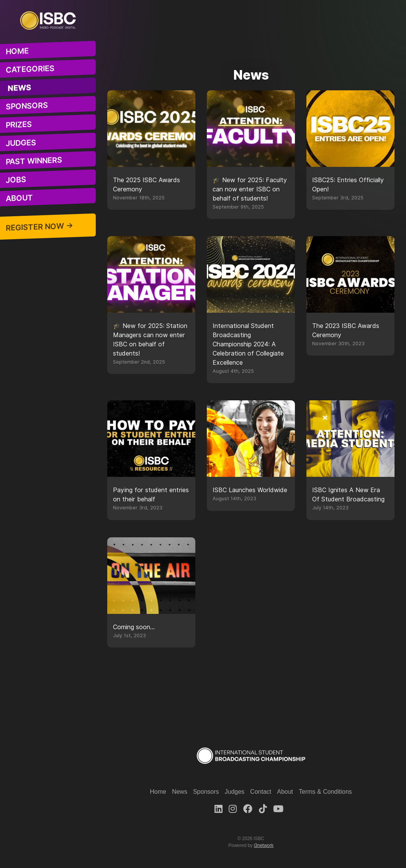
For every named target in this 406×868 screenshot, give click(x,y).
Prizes (19, 125)
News (20, 88)
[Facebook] (248, 809)
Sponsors (27, 106)
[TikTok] (263, 809)
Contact (261, 792)
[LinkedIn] (219, 809)
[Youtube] (278, 809)
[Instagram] (233, 809)
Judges (21, 143)
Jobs (16, 180)
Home (17, 51)
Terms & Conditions (325, 792)
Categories (30, 69)
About (19, 198)
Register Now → (39, 227)
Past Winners (34, 161)
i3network (264, 845)
